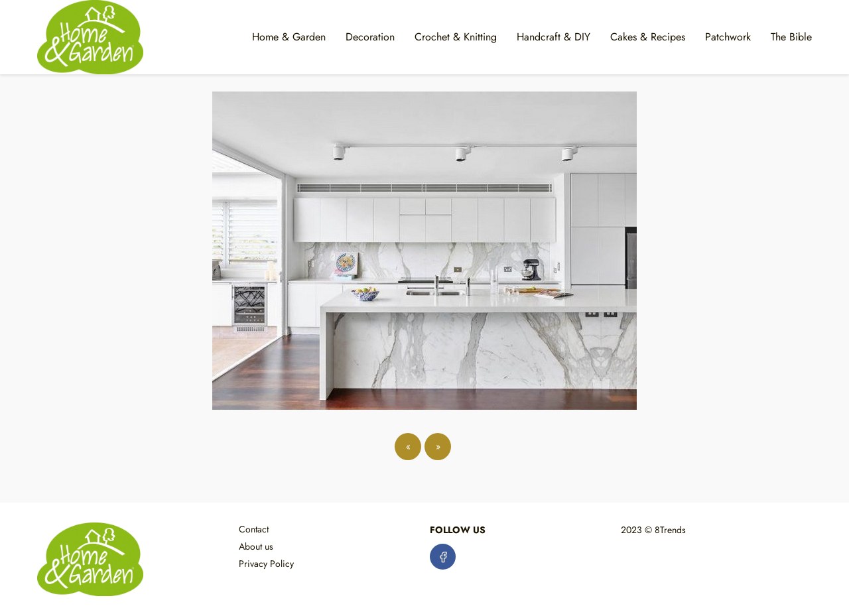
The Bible (791, 37)
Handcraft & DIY (554, 37)
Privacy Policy (266, 564)
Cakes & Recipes (648, 37)
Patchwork (728, 37)
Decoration (370, 37)
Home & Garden (289, 37)
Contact (254, 529)
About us (256, 546)
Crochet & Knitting (456, 37)
